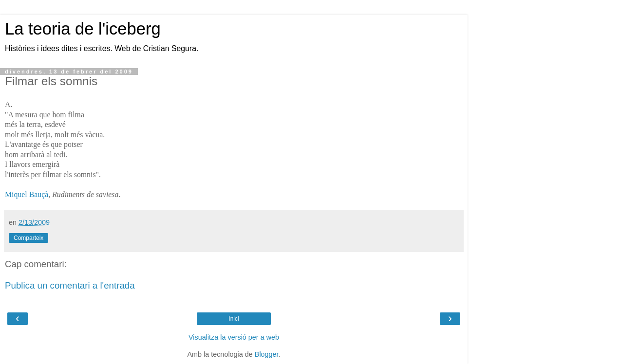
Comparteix (28, 238)
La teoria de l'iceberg (83, 29)
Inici (234, 319)
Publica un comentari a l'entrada (70, 285)
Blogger (267, 354)
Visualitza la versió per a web (234, 337)
